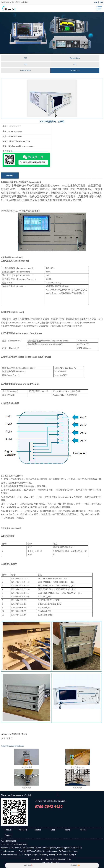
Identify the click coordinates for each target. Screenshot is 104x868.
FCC (26, 64)
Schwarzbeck (75, 58)
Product (8, 830)
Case (53, 830)
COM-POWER (26, 71)
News (68, 830)
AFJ (75, 64)
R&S (26, 58)
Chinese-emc (75, 71)
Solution (38, 830)
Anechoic (23, 830)
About (83, 830)
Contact (8, 835)
